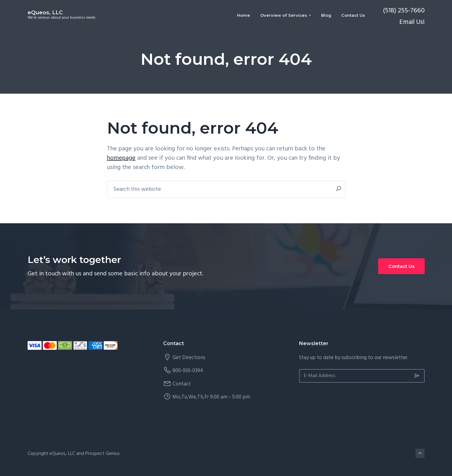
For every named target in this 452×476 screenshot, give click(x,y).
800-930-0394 (188, 371)
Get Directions (189, 358)
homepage (121, 158)
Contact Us (401, 266)
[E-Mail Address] (362, 376)
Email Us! (412, 22)
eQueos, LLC (45, 12)
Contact (182, 384)
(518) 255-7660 (404, 11)
